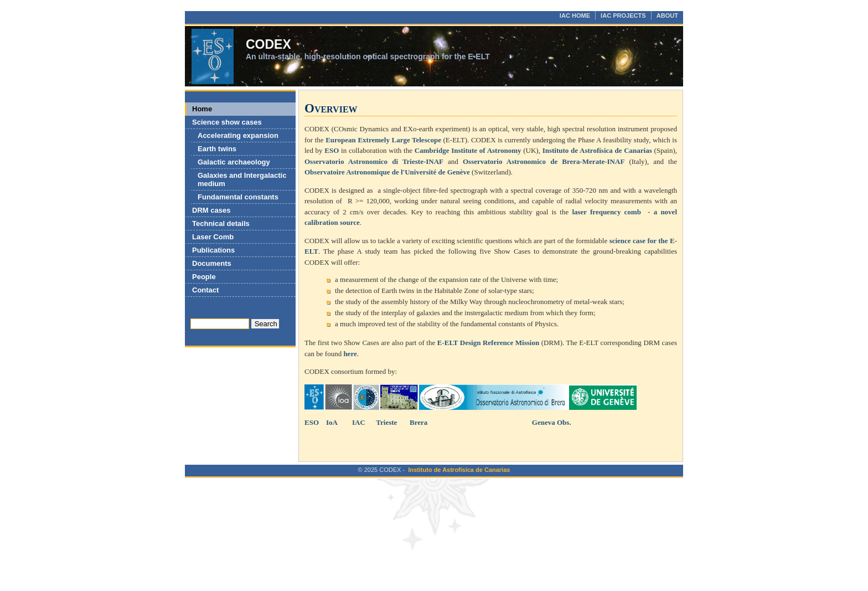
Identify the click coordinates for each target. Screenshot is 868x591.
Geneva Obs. (551, 422)
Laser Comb (213, 237)
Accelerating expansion (238, 135)
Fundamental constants (238, 197)
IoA (332, 422)
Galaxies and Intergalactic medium (242, 179)
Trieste (386, 422)
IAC (359, 422)
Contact (205, 290)
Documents (212, 263)
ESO (312, 422)
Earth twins (217, 149)
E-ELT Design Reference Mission (488, 343)
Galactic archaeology (234, 162)
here (350, 354)
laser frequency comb (606, 212)
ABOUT (667, 16)
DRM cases (211, 210)
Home (202, 109)
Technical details (221, 223)
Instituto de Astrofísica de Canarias (459, 470)
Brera (418, 422)
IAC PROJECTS (623, 16)
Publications (213, 250)
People (204, 277)
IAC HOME (575, 16)
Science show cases (227, 122)
